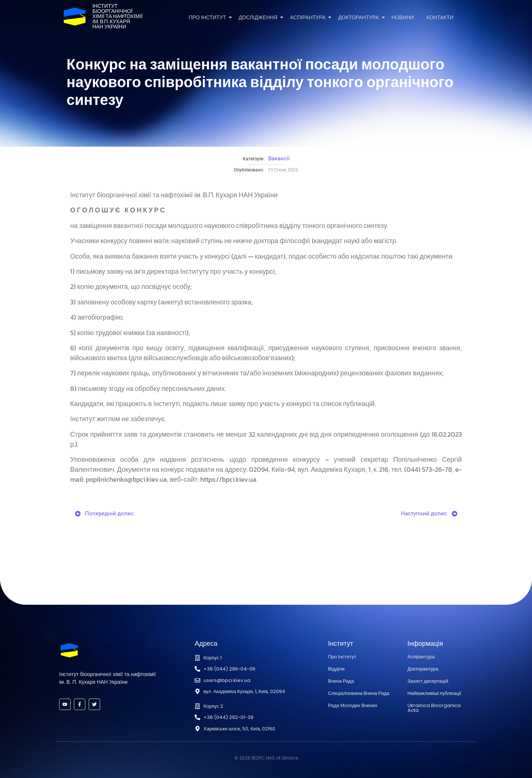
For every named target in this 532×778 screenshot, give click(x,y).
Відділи (336, 669)
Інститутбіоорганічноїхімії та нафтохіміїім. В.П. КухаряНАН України (117, 16)
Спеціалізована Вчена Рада (359, 693)
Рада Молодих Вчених (353, 705)
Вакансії (279, 158)
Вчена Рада (341, 681)
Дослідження (259, 18)
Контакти (440, 18)
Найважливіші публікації (434, 693)
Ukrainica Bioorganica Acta (434, 708)
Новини (403, 18)
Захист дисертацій (428, 681)
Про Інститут (209, 18)
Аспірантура (309, 18)
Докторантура (360, 18)
